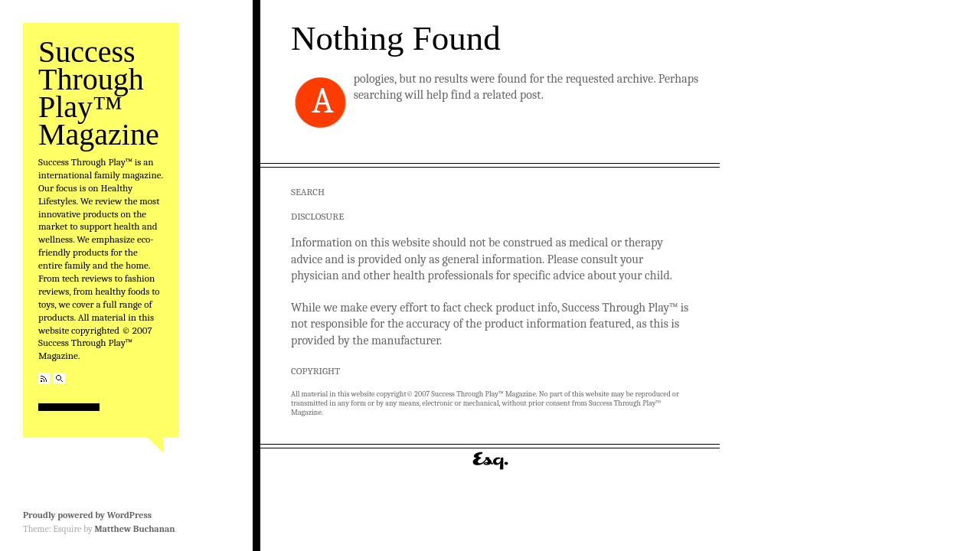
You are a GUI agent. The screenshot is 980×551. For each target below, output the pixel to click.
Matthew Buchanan (134, 529)
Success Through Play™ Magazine (99, 93)
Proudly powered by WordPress (87, 515)
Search (59, 378)
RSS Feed (44, 378)
